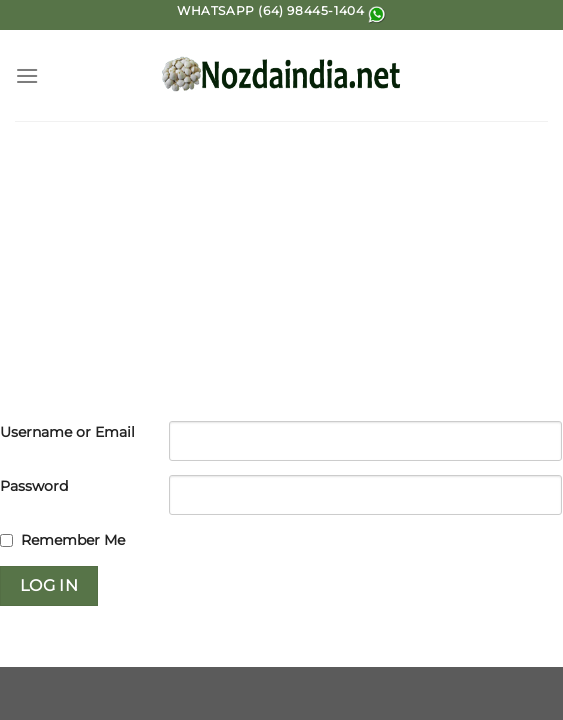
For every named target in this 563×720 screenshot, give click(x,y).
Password (34, 486)
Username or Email (67, 432)
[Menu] (27, 75)
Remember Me (73, 540)
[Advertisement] (281, 271)
